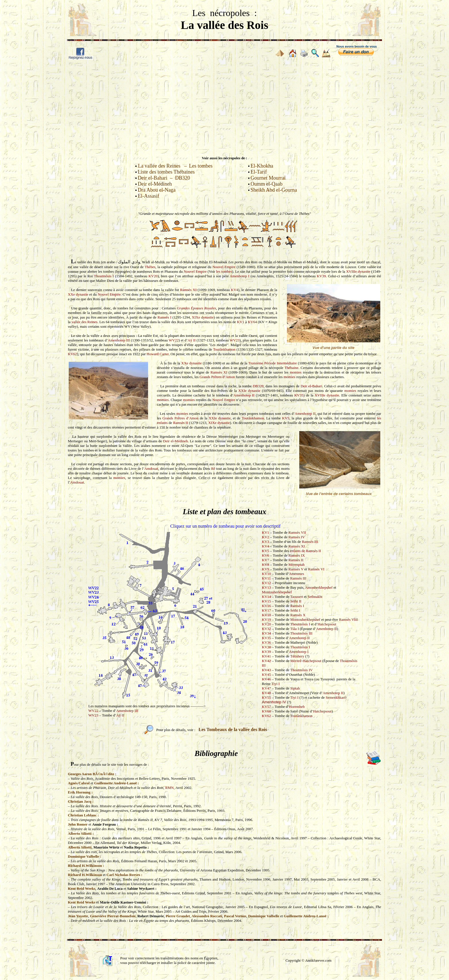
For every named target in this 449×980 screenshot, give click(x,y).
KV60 (267, 711)
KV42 (267, 661)
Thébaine (292, 368)
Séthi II (296, 601)
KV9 (266, 569)
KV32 (267, 629)
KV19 (267, 619)
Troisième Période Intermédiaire (272, 363)
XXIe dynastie (249, 391)
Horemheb (297, 707)
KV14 (267, 597)
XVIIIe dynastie (358, 271)
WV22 (174, 340)
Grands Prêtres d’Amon (217, 377)
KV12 (267, 583)
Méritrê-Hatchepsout (306, 661)
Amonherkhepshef (319, 587)
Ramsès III (310, 542)
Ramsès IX (297, 555)
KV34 (267, 633)
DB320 (258, 386)
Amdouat (151, 469)
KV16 (267, 606)
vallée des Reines (85, 322)
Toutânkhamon (224, 349)
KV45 (267, 674)
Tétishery (297, 656)
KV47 (267, 688)
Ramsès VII (297, 532)
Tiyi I (276, 684)
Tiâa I (295, 629)
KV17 (267, 610)
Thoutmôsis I (104, 276)
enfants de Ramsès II (305, 551)
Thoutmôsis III (302, 633)
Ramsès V (296, 569)
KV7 (266, 560)
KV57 (267, 707)
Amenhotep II (244, 395)
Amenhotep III (119, 340)
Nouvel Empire (224, 267)
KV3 (266, 542)
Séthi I (295, 610)
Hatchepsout (327, 624)
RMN (170, 788)
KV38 (267, 647)
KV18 (267, 615)
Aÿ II (192, 340)
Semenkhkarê (336, 697)
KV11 (266, 578)
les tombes (224, 271)
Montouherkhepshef (277, 592)
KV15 (267, 601)
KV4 (234, 290)
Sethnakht (315, 597)
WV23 (235, 340)
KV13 (267, 587)
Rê (213, 469)
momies (296, 372)
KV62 (72, 354)
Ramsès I (164, 317)
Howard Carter (158, 354)
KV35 (299, 395)
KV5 (286, 418)
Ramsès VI (316, 569)
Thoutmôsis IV (302, 670)
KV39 (321, 276)
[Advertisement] (224, 106)
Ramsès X (298, 615)
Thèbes (150, 267)
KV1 (241, 322)
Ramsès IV (297, 537)
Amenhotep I (240, 276)
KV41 (267, 656)
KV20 (153, 276)
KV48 (267, 693)
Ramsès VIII (348, 619)
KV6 (266, 555)
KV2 (266, 537)
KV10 (267, 574)
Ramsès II (180, 423)
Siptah (295, 688)
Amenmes (297, 574)
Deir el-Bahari (311, 386)
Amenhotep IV (274, 702)
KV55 (267, 697)
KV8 (266, 564)
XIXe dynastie (203, 317)
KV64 (252, 322)
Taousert (297, 597)
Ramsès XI (188, 290)
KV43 (267, 670)
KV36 (267, 642)
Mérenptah (296, 564)
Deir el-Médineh (175, 441)
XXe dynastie (78, 294)
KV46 (267, 679)
